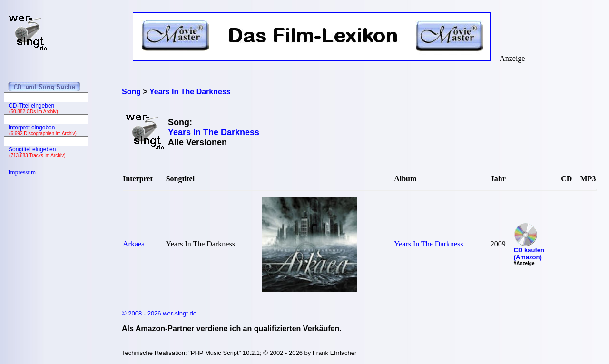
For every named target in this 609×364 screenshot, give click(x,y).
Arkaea (134, 244)
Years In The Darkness (428, 244)
